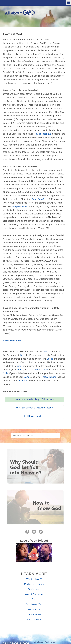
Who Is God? (34, 614)
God (22, 355)
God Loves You (34, 604)
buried (20, 370)
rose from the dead (38, 370)
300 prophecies (20, 206)
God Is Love (34, 609)
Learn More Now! (12, 341)
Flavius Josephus (42, 134)
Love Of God (34, 620)
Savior (27, 377)
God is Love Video (34, 584)
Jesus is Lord (49, 377)
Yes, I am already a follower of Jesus (34, 408)
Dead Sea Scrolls (40, 199)
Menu (68, 3)
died (19, 366)
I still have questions (34, 416)
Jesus (50, 359)
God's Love (34, 589)
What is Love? (34, 579)
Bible (6, 373)
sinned (46, 352)
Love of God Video (34, 594)
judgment (23, 381)
